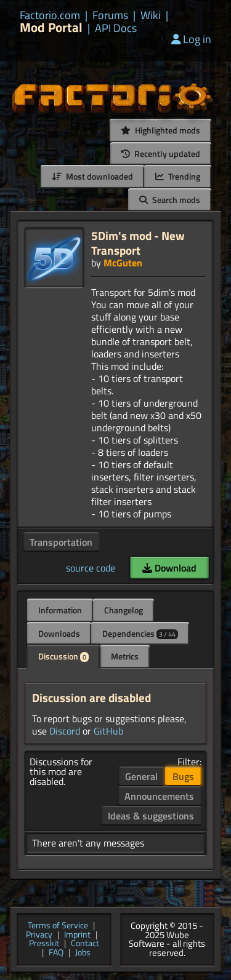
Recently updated (161, 153)
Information (60, 610)
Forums (110, 15)
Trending (178, 176)
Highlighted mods (160, 130)
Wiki (151, 15)
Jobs (83, 953)
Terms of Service (58, 926)
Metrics (125, 656)
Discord (65, 731)
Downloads (59, 633)
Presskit (44, 944)
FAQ (56, 953)
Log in (191, 39)
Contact (85, 944)
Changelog (124, 610)
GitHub (108, 731)
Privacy (39, 935)
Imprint (77, 935)
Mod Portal (51, 27)
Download (169, 568)
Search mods (170, 200)
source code (91, 568)
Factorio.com (50, 15)
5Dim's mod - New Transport (138, 243)
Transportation (61, 542)
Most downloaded (92, 176)
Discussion (63, 656)
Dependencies (140, 633)
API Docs (116, 28)
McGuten (123, 263)
